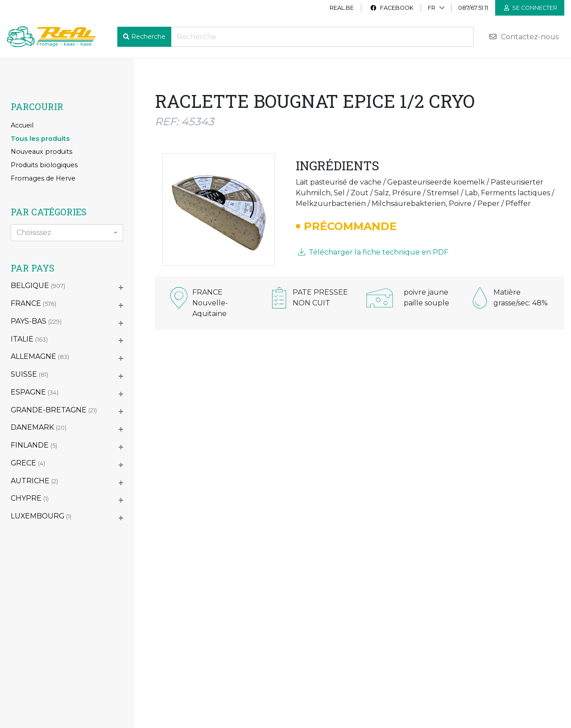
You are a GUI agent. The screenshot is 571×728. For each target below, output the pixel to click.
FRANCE (33, 303)
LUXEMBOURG (41, 516)
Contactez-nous (523, 37)
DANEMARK (39, 427)
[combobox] (67, 233)
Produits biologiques (44, 165)
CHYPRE (30, 498)
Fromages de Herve (43, 178)
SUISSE (29, 374)
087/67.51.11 (473, 8)
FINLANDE (34, 445)
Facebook (392, 8)
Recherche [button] (148, 37)
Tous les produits (40, 139)
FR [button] (432, 8)
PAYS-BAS (36, 321)
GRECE (28, 463)
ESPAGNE (35, 392)
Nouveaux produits (41, 152)
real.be (342, 8)
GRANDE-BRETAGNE (54, 410)
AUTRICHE (34, 481)
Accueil (22, 125)
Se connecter (531, 8)
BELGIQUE (38, 286)
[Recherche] (322, 37)
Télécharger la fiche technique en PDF (373, 252)
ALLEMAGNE (40, 356)
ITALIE (29, 339)
